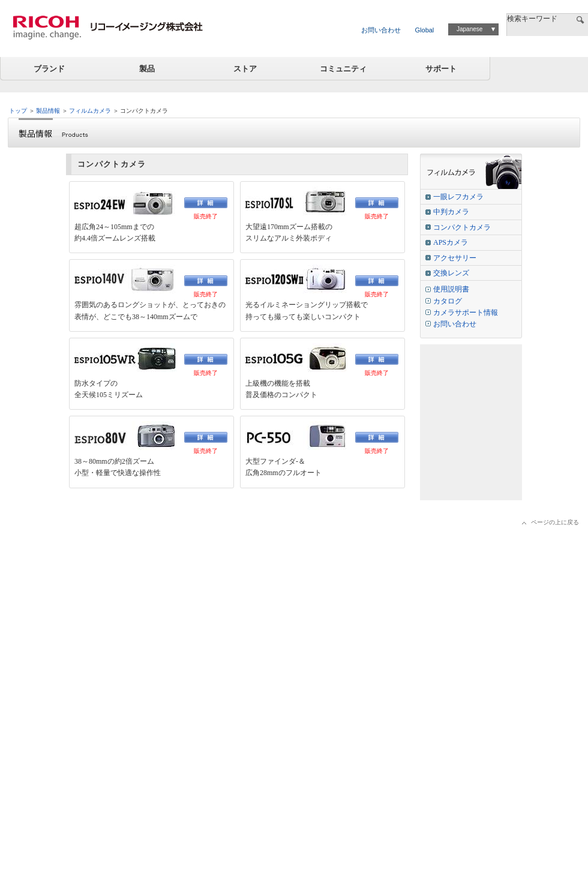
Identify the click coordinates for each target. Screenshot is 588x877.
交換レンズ (451, 273)
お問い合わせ (381, 30)
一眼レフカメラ (458, 197)
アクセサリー (455, 258)
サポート (441, 69)
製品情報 (48, 111)
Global (425, 30)
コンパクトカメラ (462, 227)
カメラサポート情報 (466, 313)
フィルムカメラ (90, 111)
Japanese (469, 29)
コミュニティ (343, 69)
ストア (245, 69)
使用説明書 (451, 289)
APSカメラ (451, 242)
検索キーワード (532, 19)
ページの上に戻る (555, 522)
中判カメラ (451, 212)
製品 (147, 69)
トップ (18, 111)
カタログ (448, 301)
